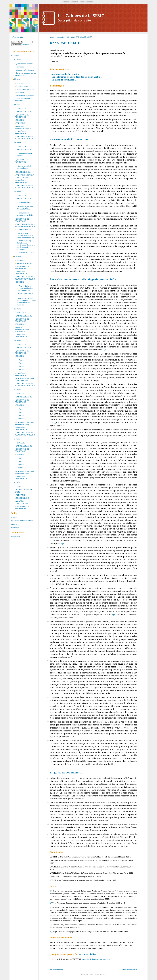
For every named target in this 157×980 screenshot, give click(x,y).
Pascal (87, 954)
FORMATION (21, 123)
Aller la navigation (71, 2)
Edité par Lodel (87, 974)
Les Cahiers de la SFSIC (81, 18)
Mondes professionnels (25, 70)
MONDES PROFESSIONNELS (23, 127)
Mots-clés (15, 525)
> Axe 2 (20, 363)
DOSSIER (20, 120)
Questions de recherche (25, 64)
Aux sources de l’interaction (66, 74)
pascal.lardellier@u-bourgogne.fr (96, 959)
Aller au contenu (87, 2)
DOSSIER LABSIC (23, 172)
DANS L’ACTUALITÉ (84, 37)
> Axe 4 (20, 369)
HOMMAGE (20, 394)
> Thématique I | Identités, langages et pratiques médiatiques (25, 236)
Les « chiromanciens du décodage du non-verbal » (77, 77)
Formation (20, 67)
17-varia (17, 79)
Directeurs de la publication (22, 521)
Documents (16, 537)
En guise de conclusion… (64, 80)
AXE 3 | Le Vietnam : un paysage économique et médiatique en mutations (26, 302)
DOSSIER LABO (22, 498)
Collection (61, 37)
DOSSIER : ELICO (23, 229)
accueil (53, 37)
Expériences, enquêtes (25, 96)
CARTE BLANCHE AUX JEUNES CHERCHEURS (25, 138)
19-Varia (17, 483)
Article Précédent (57, 970)
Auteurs (14, 518)
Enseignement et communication (24, 167)
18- (17, 60)
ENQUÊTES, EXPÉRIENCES (21, 132)
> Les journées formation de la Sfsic (25, 214)
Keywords (15, 527)
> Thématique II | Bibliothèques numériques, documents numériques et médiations (26, 245)
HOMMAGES (21, 109)
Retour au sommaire (129, 970)
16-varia (17, 105)
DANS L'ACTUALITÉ (24, 112)
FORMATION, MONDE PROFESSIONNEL (24, 176)
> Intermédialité (24, 203)
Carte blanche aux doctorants (23, 100)
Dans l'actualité (22, 86)
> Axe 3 (20, 366)
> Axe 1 (20, 360)
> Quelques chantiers (26, 252)
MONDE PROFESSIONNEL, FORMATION (23, 329)
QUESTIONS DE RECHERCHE (22, 116)
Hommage (20, 83)
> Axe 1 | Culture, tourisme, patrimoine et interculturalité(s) (26, 288)
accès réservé (100, 974)
